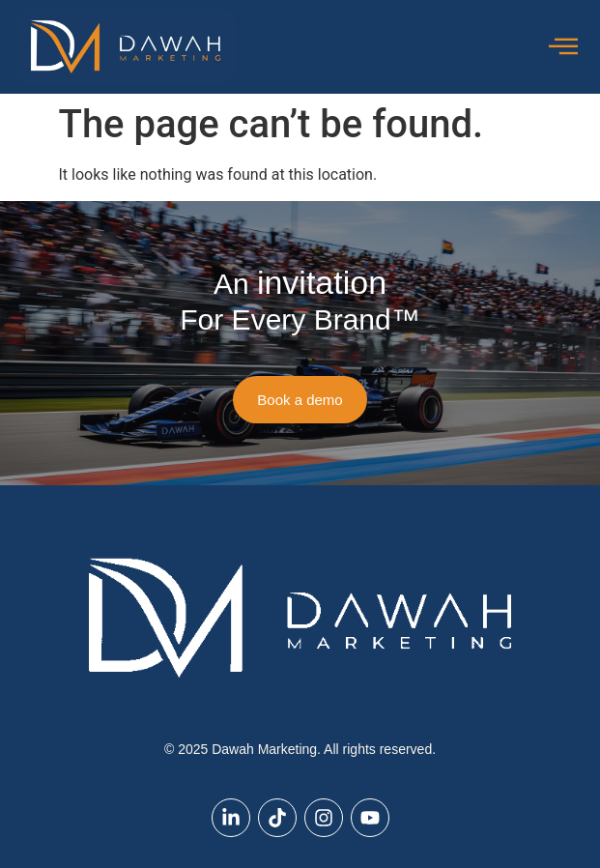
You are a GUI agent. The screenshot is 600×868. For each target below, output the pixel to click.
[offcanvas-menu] (563, 47)
